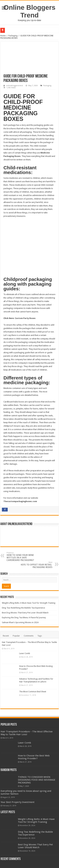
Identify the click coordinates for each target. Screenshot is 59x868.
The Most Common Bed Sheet (33, 677)
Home (3, 36)
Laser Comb (25, 638)
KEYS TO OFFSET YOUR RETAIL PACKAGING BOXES (36, 550)
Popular (16, 621)
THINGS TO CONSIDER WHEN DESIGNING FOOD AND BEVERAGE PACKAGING (37, 765)
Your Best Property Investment (18, 787)
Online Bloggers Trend (29, 11)
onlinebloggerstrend (14, 86)
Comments (29, 621)
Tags (40, 621)
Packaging (13, 36)
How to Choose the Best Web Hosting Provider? (34, 742)
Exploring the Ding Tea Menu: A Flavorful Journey (24, 602)
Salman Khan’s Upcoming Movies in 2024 (20, 607)
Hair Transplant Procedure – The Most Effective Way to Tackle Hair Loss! (27, 718)
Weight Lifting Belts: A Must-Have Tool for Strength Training (29, 588)
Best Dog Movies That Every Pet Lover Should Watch (25, 598)
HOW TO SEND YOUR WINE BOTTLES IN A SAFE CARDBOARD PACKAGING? (23, 541)
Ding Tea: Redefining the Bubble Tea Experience (23, 593)
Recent (6, 621)
